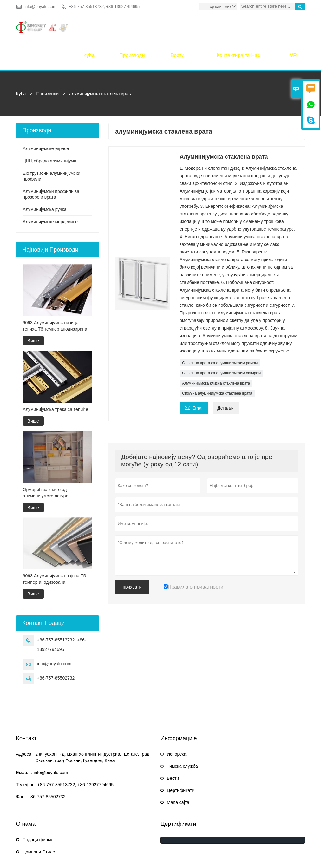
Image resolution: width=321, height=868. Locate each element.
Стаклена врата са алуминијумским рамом (220, 335)
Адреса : (25, 726)
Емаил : (24, 744)
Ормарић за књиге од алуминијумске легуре (46, 464)
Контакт (26, 710)
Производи (132, 27)
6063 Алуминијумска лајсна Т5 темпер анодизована (54, 551)
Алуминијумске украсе (46, 120)
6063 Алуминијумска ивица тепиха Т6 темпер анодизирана (55, 298)
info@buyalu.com (40, 7)
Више (33, 312)
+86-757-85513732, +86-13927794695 (104, 7)
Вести (178, 27)
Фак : (21, 768)
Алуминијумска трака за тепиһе (56, 381)
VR (293, 27)
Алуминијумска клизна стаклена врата (216, 355)
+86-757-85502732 (56, 650)
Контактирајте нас (238, 27)
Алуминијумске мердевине (50, 194)
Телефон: (26, 756)
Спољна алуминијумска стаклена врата (217, 365)
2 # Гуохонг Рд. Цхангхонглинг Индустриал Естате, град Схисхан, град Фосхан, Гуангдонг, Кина (92, 729)
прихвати (132, 559)
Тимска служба (182, 738)
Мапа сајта (178, 774)
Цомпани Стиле (39, 824)
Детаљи (225, 380)
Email (194, 379)
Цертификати (181, 762)
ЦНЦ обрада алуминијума (50, 133)
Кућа (89, 27)
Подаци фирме (38, 812)
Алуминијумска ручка (45, 181)
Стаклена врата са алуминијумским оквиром (221, 345)
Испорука (177, 726)
